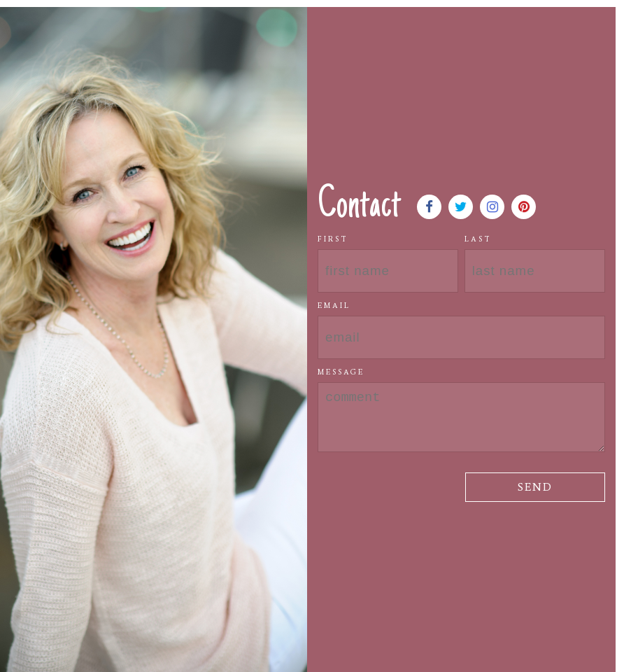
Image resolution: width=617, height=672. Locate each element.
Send (535, 487)
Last (478, 239)
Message (341, 372)
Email (334, 306)
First (333, 239)
